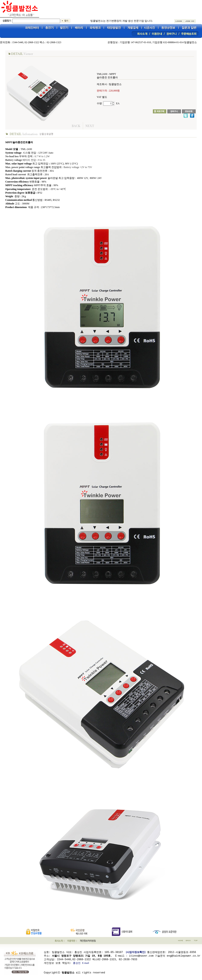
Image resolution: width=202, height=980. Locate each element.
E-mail (86, 963)
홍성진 (77, 963)
